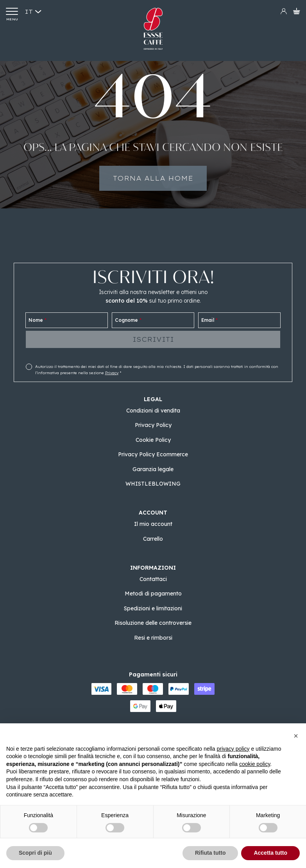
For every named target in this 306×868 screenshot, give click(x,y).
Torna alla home (153, 186)
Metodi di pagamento (153, 594)
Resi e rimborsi (153, 638)
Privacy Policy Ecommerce (153, 454)
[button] (296, 736)
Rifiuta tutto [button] (210, 853)
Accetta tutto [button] (270, 853)
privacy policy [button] (233, 749)
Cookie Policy (153, 440)
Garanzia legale (153, 469)
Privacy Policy (153, 425)
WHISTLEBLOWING (153, 484)
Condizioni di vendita (153, 411)
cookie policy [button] (255, 764)
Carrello (153, 539)
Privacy (112, 373)
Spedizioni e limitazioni (153, 608)
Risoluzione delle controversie (153, 623)
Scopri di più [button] (35, 853)
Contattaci (153, 579)
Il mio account (153, 524)
